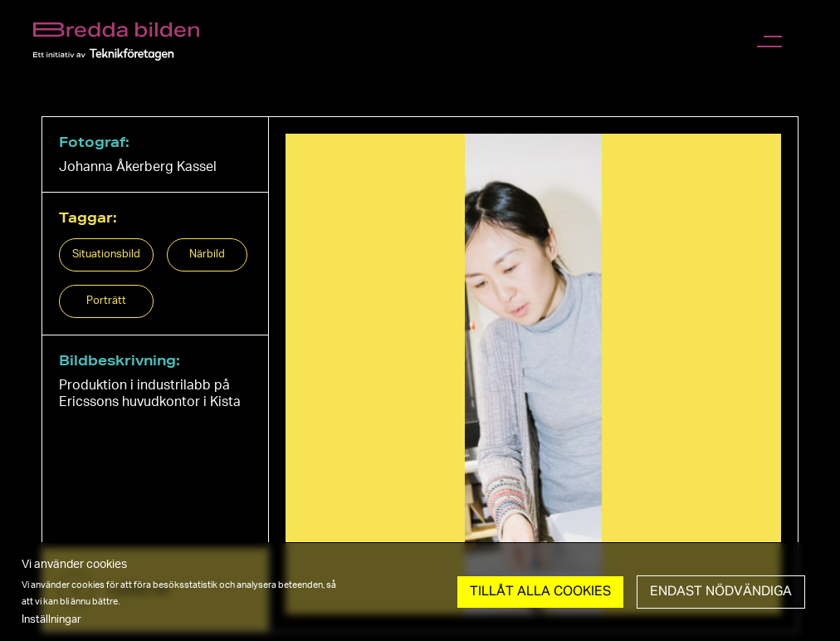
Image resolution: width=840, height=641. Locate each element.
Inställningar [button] (51, 619)
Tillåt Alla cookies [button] (540, 592)
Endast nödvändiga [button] (721, 592)
